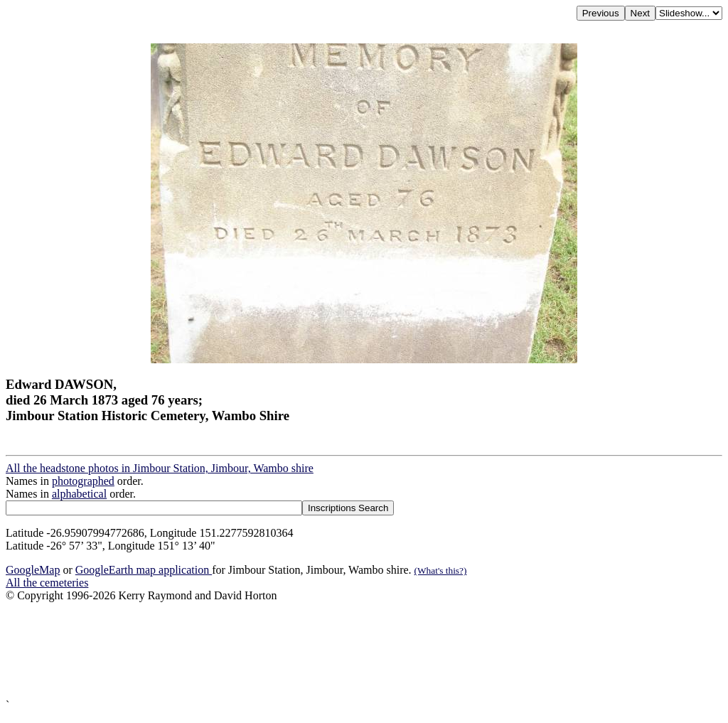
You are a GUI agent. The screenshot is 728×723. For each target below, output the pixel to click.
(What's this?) (441, 571)
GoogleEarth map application (144, 570)
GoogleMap (33, 570)
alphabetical (79, 494)
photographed (83, 481)
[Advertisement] (364, 650)
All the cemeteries (47, 583)
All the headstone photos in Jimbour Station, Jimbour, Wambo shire (160, 468)
